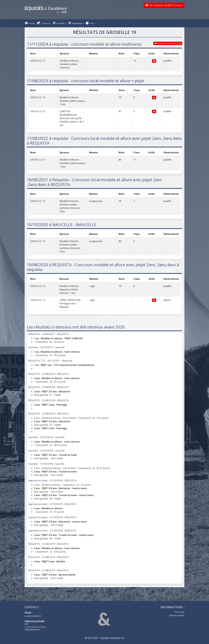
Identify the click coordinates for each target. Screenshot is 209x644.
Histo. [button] (90, 23)
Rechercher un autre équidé (168, 43)
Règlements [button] (75, 23)
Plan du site (179, 612)
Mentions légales (177, 615)
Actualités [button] (59, 23)
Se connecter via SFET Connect (164, 5)
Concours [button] (43, 23)
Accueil (30, 23)
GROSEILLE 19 (38, 61)
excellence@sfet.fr (33, 616)
